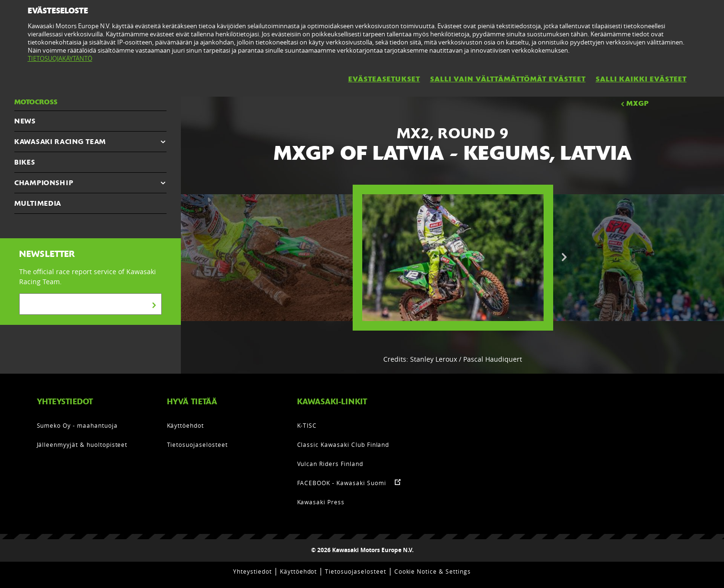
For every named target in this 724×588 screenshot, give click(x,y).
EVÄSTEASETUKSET (384, 79)
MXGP (634, 103)
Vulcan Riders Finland (330, 464)
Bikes (25, 162)
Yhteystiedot (252, 571)
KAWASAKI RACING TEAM (60, 142)
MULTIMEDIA (38, 203)
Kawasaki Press (321, 502)
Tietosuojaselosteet (197, 444)
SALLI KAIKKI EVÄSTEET (641, 79)
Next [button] (564, 257)
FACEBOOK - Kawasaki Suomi (342, 483)
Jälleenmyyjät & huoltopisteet (82, 444)
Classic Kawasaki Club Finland (343, 444)
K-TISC (307, 425)
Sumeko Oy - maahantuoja (77, 425)
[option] (453, 258)
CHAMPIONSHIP (44, 183)
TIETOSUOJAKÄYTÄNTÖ (60, 58)
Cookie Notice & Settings (433, 571)
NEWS (25, 121)
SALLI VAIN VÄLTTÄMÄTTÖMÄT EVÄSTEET (508, 79)
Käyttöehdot (186, 425)
